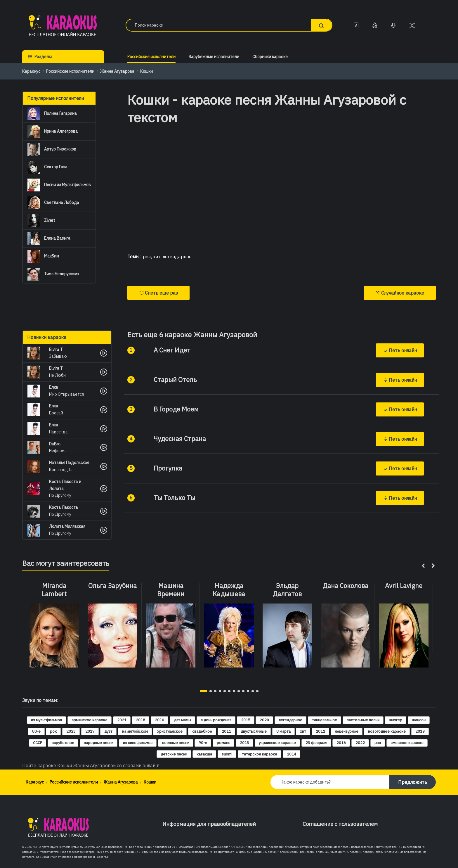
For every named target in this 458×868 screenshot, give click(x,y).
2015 (246, 720)
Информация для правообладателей (209, 824)
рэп (378, 743)
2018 (140, 720)
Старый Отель (175, 380)
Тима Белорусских (53, 274)
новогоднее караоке (387, 731)
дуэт (108, 731)
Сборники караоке (270, 57)
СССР (38, 743)
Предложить (413, 782)
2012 (320, 731)
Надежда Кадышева (229, 590)
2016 (341, 743)
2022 (360, 743)
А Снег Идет (172, 350)
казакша (204, 754)
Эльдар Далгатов (287, 590)
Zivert (41, 221)
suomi (227, 754)
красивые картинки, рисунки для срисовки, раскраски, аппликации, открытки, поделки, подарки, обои (310, 852)
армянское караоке (90, 720)
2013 (244, 743)
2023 (71, 731)
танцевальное (325, 720)
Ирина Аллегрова (53, 132)
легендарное (177, 257)
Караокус (31, 71)
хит (157, 257)
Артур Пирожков (52, 149)
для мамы (182, 720)
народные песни (99, 743)
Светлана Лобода (53, 203)
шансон (419, 720)
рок (147, 257)
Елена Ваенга (49, 238)
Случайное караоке (400, 293)
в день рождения (216, 720)
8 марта (283, 731)
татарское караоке (260, 754)
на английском (135, 731)
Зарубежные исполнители (214, 57)
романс (223, 743)
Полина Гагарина (52, 114)
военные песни (176, 743)
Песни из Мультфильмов (59, 185)
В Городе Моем (176, 409)
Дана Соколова (345, 586)
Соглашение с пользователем (340, 824)
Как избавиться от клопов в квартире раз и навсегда (72, 857)
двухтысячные (254, 731)
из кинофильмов (138, 743)
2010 (159, 720)
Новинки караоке (47, 337)
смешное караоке (407, 743)
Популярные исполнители (55, 98)
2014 (292, 754)
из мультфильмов (46, 720)
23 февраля (316, 743)
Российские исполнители (151, 57)
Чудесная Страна (180, 439)
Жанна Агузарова (117, 71)
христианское (170, 731)
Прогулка (168, 468)
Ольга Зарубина (112, 586)
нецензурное (347, 731)
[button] (203, 691)
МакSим (43, 256)
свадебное (202, 731)
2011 (226, 731)
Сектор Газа (47, 167)
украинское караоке (277, 743)
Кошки (146, 71)
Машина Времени (171, 590)
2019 (420, 731)
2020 (264, 720)
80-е (36, 731)
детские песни (174, 754)
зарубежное (63, 743)
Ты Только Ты (174, 498)
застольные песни (363, 720)
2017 (90, 731)
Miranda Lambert (54, 590)
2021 (122, 720)
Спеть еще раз (158, 293)
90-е (203, 743)
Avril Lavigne (404, 586)
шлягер (395, 720)
